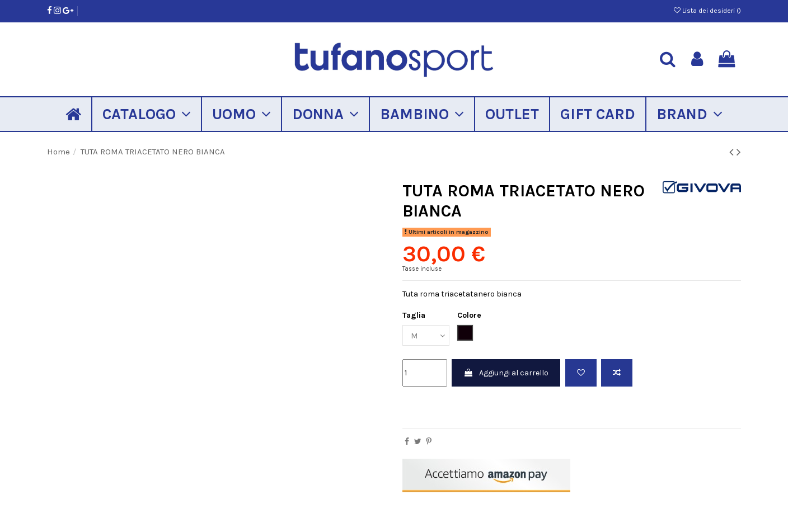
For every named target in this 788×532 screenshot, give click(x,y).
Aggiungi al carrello (506, 373)
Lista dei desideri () (707, 11)
